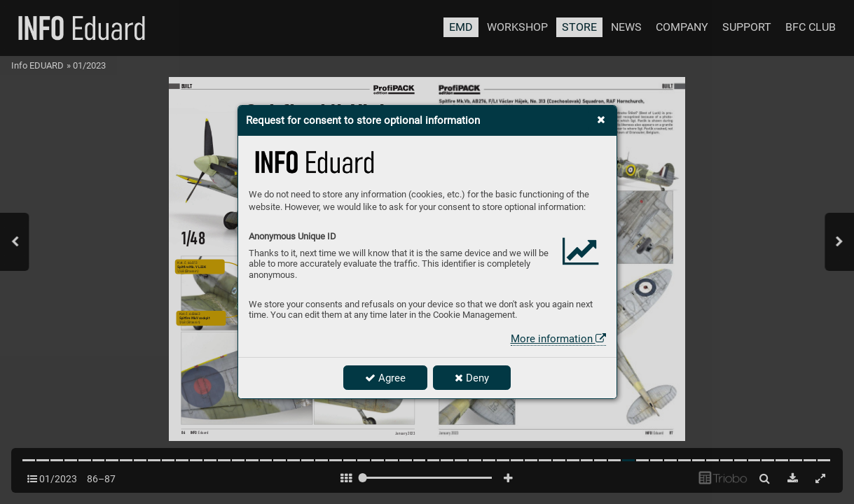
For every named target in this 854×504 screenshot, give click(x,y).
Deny (472, 378)
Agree (385, 378)
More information (558, 339)
